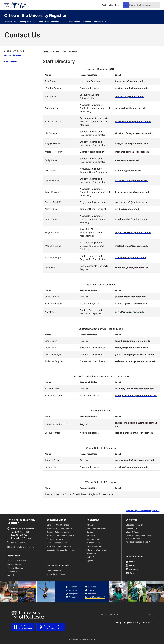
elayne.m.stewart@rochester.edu (133, 232)
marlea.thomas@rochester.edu (132, 246)
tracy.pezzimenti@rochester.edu (133, 192)
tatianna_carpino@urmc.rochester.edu (136, 361)
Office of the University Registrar (36, 15)
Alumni (11, 575)
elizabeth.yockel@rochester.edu (132, 268)
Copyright (128, 623)
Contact (90, 532)
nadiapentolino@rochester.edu (132, 180)
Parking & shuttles (94, 546)
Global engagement (135, 525)
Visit (111, 5)
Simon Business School (57, 543)
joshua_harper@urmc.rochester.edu (134, 433)
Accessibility (132, 528)
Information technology (97, 550)
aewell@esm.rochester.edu (130, 312)
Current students (15, 564)
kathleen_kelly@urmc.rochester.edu (134, 389)
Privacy (118, 623)
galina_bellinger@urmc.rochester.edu (135, 354)
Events (131, 565)
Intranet (90, 525)
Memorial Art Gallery (56, 574)
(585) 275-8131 (19, 543)
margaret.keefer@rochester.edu (132, 152)
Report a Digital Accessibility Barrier (143, 511)
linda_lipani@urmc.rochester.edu (133, 341)
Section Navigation (14, 51)
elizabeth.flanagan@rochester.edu (134, 133)
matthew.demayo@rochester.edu (133, 121)
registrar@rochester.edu (23, 547)
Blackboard (91, 553)
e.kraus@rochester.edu (127, 160)
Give (117, 5)
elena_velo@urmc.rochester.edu (132, 348)
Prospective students (17, 561)
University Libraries (55, 571)
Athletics (132, 569)
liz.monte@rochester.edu (129, 170)
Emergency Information (144, 623)
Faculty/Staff (26, 22)
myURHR (90, 557)
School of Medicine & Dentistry (60, 536)
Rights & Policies (73, 22)
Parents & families (15, 568)
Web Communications (96, 528)
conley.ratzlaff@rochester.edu (131, 202)
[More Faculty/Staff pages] (34, 22)
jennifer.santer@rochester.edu (131, 219)
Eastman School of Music (58, 532)
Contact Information (13, 55)
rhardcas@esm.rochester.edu (131, 303)
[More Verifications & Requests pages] (61, 22)
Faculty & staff (14, 571)
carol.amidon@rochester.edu (130, 108)
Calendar (87, 22)
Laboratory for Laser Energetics (61, 550)
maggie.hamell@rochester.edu (131, 143)
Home (45, 52)
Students (8, 22)
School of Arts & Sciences (58, 525)
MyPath (90, 561)
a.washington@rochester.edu (131, 257)
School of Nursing (55, 539)
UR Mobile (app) (94, 543)
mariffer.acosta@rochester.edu (132, 88)
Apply (104, 5)
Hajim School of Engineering (59, 528)
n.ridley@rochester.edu (128, 209)
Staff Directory (10, 62)
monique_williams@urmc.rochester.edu (136, 395)
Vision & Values (133, 532)
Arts (130, 573)
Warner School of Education (59, 546)
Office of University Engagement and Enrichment (140, 537)
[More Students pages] (15, 22)
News (130, 562)
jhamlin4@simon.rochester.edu (132, 467)
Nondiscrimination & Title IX (138, 542)
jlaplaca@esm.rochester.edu (130, 297)
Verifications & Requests (49, 22)
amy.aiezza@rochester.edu (130, 96)
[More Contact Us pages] (106, 22)
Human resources (94, 539)
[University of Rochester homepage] (17, 5)
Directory (91, 536)
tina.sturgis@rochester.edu (130, 81)
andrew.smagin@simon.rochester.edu (135, 460)
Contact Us (99, 22)
